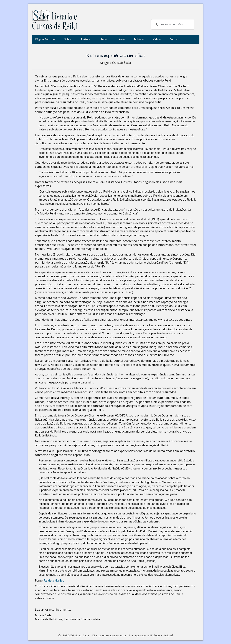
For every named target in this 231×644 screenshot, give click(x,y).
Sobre (68, 39)
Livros (121, 39)
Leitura (86, 39)
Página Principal (45, 39)
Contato (175, 39)
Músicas (139, 39)
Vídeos (157, 39)
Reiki (104, 39)
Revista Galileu (54, 580)
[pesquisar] (172, 24)
